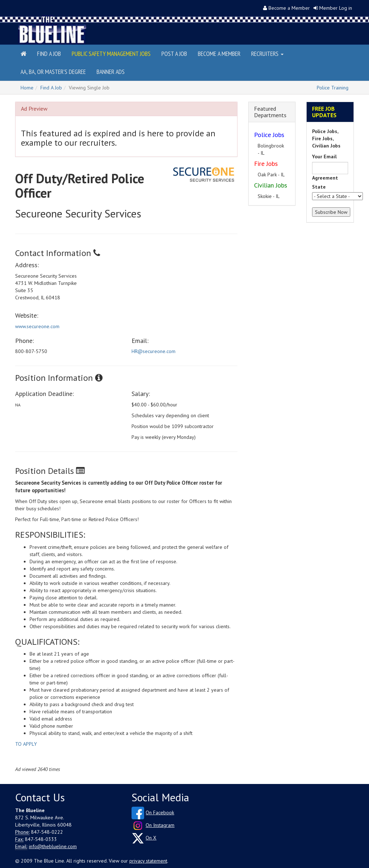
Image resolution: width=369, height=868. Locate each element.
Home (27, 88)
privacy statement (148, 861)
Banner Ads (111, 72)
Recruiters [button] (267, 54)
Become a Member (289, 8)
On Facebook (160, 812)
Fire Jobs (266, 164)
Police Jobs (269, 135)
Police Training (333, 88)
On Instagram (160, 825)
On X (151, 838)
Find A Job (51, 88)
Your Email (324, 157)
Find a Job (49, 54)
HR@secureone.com (154, 351)
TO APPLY (26, 744)
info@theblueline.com (53, 846)
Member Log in (336, 8)
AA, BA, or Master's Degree (53, 72)
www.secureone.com (37, 326)
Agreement (325, 178)
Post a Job (174, 54)
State (319, 187)
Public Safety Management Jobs (111, 54)
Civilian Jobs (271, 185)
